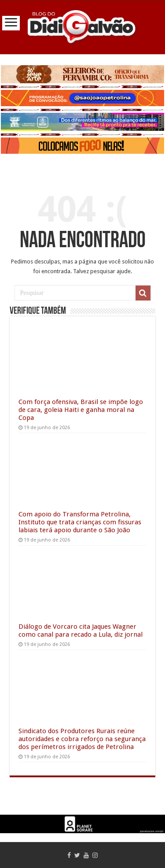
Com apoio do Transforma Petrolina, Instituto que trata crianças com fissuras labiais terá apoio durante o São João (80, 522)
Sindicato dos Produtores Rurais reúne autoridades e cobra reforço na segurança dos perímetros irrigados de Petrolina (82, 739)
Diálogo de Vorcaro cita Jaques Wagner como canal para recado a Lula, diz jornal (81, 631)
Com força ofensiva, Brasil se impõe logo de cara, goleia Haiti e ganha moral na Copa (81, 410)
